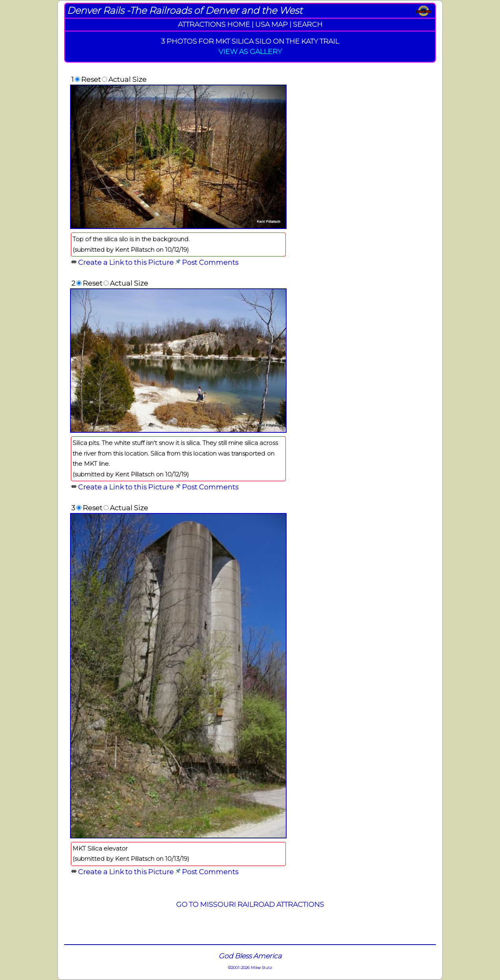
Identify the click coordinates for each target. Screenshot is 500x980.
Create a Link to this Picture (126, 262)
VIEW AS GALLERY (250, 51)
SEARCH (308, 24)
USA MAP (271, 24)
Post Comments (210, 262)
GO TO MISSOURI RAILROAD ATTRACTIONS (250, 904)
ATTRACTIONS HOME (214, 24)
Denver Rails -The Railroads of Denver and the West (185, 10)
